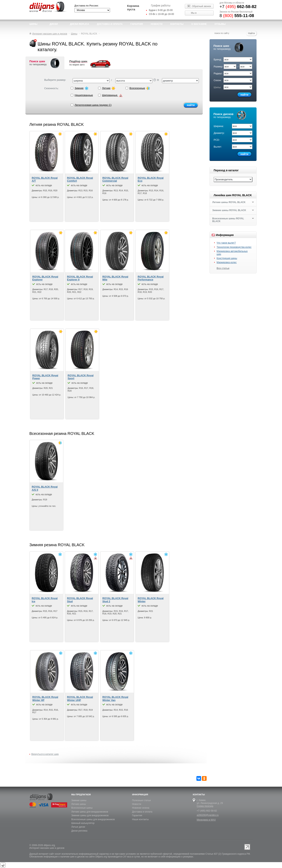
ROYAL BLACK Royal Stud (80, 600)
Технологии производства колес (234, 247)
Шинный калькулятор (83, 823)
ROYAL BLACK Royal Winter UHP (80, 699)
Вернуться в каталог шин (45, 754)
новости (156, 24)
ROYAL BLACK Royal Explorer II (80, 278)
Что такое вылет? (226, 243)
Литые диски (78, 827)
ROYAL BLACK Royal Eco (151, 179)
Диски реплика (79, 831)
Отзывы (220, 24)
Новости (136, 804)
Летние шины (79, 804)
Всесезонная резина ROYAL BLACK (62, 434)
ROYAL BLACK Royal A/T (45, 179)
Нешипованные (84, 95)
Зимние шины (79, 800)
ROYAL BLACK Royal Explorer (45, 278)
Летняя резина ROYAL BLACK (57, 124)
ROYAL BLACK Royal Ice (45, 600)
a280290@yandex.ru (208, 815)
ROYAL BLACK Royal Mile (115, 278)
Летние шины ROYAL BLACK (229, 202)
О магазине (199, 24)
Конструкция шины (227, 258)
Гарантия (137, 24)
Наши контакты (140, 819)
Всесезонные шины (82, 808)
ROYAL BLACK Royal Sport (80, 377)
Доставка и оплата (142, 812)
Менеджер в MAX (206, 820)
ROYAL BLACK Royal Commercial (115, 179)
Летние (112, 88)
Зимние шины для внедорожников (90, 815)
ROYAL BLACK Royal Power (45, 377)
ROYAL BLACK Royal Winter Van (115, 699)
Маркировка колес (227, 262)
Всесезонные (139, 88)
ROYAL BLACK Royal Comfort (80, 179)
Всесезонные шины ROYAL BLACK (228, 220)
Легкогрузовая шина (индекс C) (91, 105)
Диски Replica (80, 24)
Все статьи (223, 268)
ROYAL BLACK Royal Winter (151, 600)
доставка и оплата (110, 24)
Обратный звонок (201, 6)
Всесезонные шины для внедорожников (93, 819)
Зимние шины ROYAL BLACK (229, 210)
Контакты (177, 24)
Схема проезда (205, 806)
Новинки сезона (141, 808)
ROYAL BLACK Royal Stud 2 (115, 600)
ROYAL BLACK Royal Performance (151, 278)
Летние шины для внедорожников (90, 812)
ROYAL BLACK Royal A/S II (45, 488)
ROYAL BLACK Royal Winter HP (45, 699)
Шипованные (112, 95)
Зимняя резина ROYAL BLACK (57, 545)
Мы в (194, 13)
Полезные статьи (141, 800)
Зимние (84, 88)
